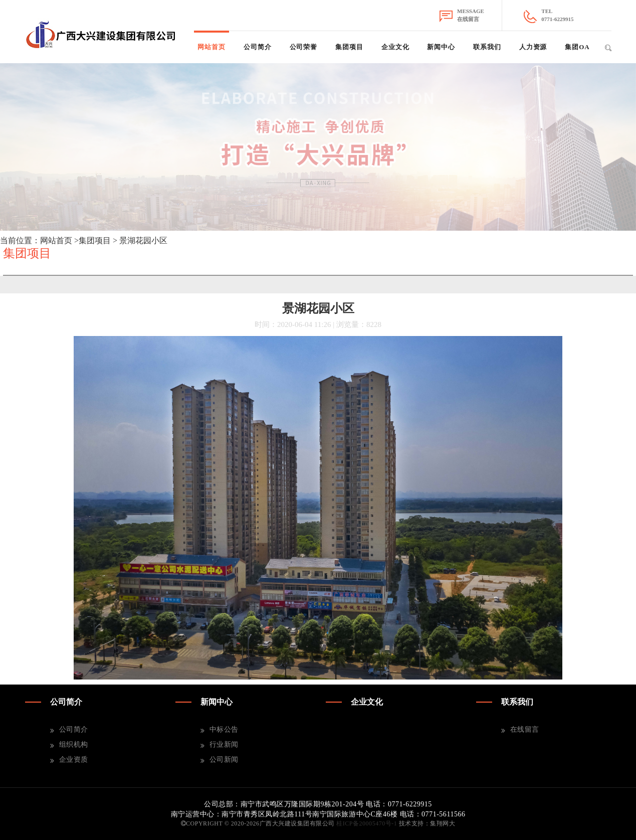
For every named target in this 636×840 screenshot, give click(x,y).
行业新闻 (224, 744)
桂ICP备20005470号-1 (367, 823)
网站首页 (56, 240)
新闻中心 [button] (441, 47)
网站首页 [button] (211, 47)
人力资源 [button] (533, 47)
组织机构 (74, 744)
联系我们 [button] (487, 47)
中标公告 (224, 729)
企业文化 (395, 47)
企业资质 (74, 760)
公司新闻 (224, 760)
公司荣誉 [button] (304, 47)
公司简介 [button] (258, 47)
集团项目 (349, 47)
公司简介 (74, 729)
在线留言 (525, 729)
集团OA (577, 47)
